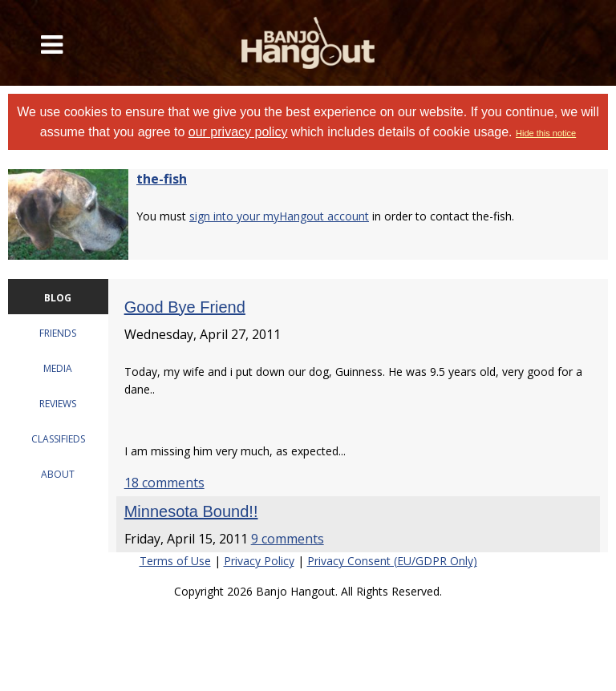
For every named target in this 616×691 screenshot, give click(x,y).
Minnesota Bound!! (191, 511)
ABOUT (58, 474)
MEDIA (58, 368)
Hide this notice (546, 133)
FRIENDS (58, 333)
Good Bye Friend (185, 307)
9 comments (288, 539)
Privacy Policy (259, 561)
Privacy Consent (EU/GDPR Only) (392, 561)
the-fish (162, 179)
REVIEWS (58, 404)
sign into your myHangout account (279, 216)
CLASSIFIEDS (58, 439)
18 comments (164, 483)
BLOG (58, 298)
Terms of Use (175, 561)
